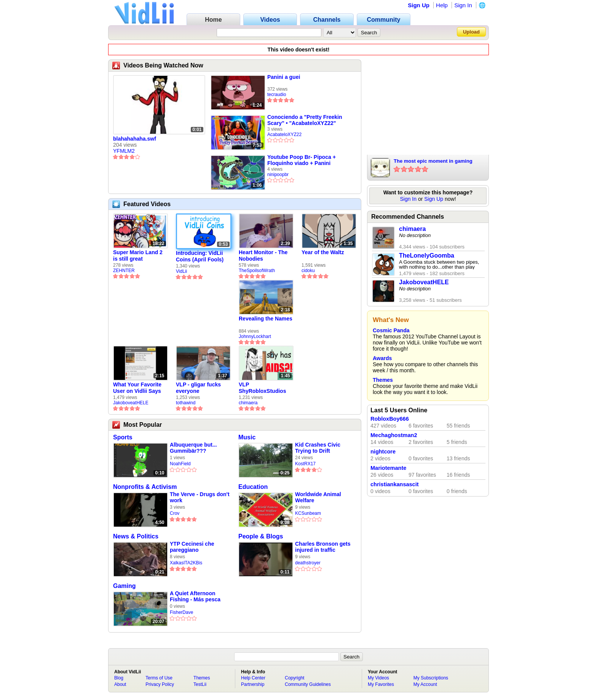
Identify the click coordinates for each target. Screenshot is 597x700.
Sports (123, 437)
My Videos (378, 678)
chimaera (248, 403)
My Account (425, 684)
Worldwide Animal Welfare (318, 497)
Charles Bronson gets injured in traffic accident (323, 547)
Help (442, 5)
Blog (119, 678)
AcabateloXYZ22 (284, 135)
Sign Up (419, 5)
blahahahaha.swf (135, 139)
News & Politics (136, 536)
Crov (175, 513)
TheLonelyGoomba (427, 255)
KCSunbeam (308, 513)
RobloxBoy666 (390, 419)
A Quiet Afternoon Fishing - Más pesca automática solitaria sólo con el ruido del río (196, 597)
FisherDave (181, 612)
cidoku (308, 271)
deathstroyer (308, 563)
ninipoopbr (278, 175)
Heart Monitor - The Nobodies (263, 255)
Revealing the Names (266, 319)
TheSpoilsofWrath (257, 271)
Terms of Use (159, 678)
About (120, 684)
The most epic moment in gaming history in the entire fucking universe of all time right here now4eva (437, 162)
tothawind (186, 403)
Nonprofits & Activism (145, 487)
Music (247, 437)
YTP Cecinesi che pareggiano (192, 547)
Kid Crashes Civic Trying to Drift (318, 448)
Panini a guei (284, 77)
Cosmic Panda (391, 330)
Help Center (253, 678)
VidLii (181, 271)
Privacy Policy (160, 684)
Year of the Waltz (323, 252)
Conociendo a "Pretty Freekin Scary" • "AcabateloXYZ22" (305, 120)
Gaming (125, 586)
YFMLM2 (124, 151)
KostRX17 (305, 464)
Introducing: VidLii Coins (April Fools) (200, 256)
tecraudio (277, 95)
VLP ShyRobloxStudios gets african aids (262, 388)
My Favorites (381, 684)
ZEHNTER (124, 271)
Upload (471, 32)
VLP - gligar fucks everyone (198, 388)
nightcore (383, 452)
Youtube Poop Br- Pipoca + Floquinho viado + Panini (302, 160)
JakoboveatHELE (131, 403)
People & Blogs (261, 536)
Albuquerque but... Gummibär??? (193, 448)
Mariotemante (388, 468)
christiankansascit (395, 484)
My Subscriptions (431, 678)
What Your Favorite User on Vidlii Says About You (137, 388)
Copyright (295, 678)
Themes (383, 380)
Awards (382, 358)
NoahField (180, 464)
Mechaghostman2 (394, 435)
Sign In (463, 5)
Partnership (253, 684)
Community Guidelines (308, 684)
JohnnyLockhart (255, 336)
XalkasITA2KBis (186, 563)
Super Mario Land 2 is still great (138, 255)
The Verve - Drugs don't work (200, 497)
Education (253, 487)
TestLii (200, 684)
